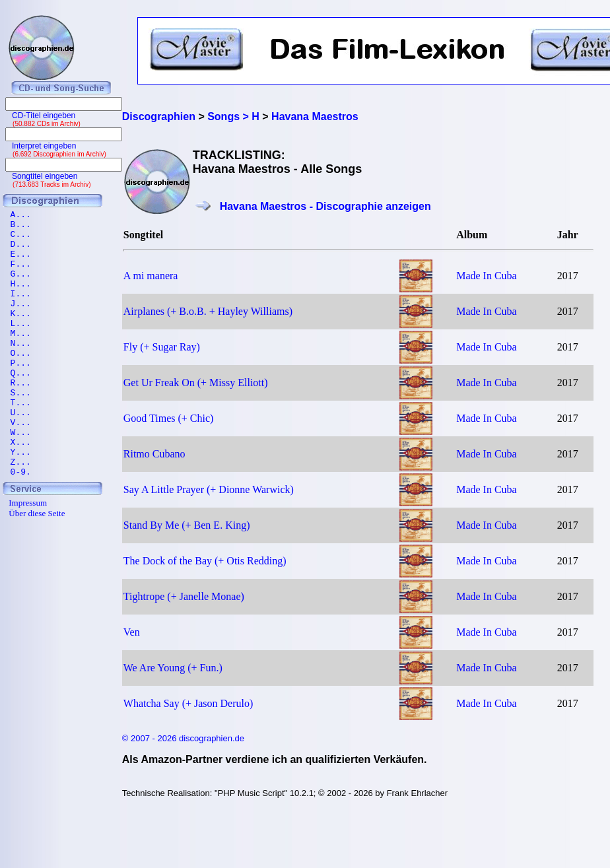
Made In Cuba (487, 276)
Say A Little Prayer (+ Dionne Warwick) (209, 489)
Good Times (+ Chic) (169, 418)
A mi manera (151, 276)
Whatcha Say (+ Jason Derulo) (188, 703)
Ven (132, 632)
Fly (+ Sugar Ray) (162, 347)
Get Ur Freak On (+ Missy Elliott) (196, 383)
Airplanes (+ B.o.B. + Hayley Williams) (208, 311)
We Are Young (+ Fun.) (173, 668)
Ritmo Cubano (154, 454)
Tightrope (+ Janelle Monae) (184, 596)
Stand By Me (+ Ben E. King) (187, 525)
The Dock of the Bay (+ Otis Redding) (205, 561)
